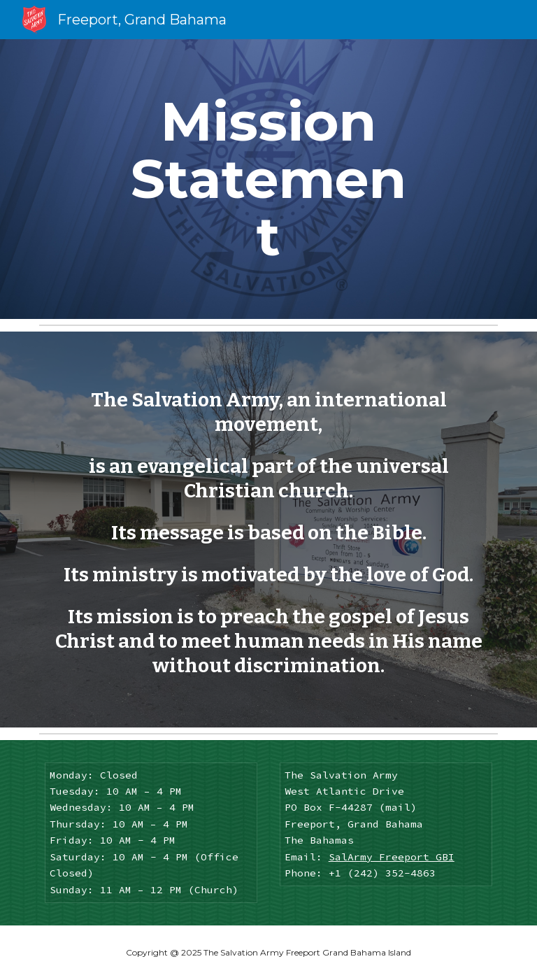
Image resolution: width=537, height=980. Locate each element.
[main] (268, 179)
